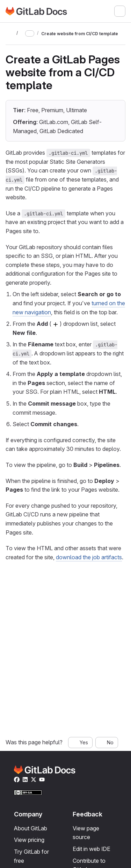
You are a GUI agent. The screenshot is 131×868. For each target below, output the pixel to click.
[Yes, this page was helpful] (80, 743)
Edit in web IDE (92, 849)
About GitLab (31, 828)
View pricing (29, 840)
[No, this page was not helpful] (107, 743)
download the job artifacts (89, 557)
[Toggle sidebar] (10, 33)
